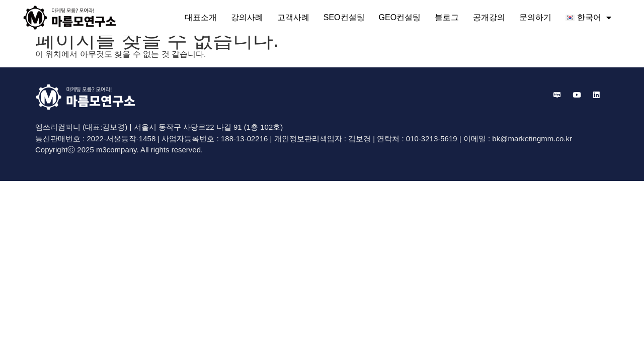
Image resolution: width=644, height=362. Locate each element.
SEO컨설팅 (344, 17)
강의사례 (247, 17)
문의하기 (535, 17)
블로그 (447, 17)
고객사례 (293, 17)
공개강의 (489, 17)
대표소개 (201, 17)
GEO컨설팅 (400, 17)
